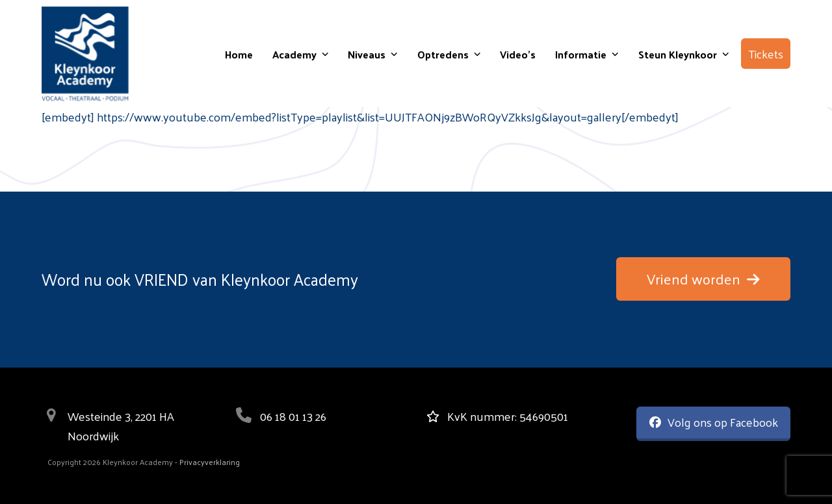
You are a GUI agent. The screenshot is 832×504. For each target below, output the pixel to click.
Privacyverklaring (210, 462)
